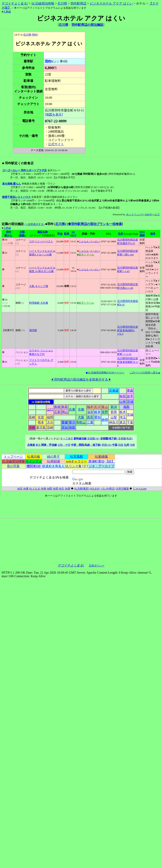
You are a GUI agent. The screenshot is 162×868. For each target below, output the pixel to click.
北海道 (114, 391)
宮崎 (50, 428)
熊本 (41, 422)
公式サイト (56, 144)
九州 (126, 445)
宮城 (130, 402)
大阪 (81, 417)
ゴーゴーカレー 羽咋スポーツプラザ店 (24, 170)
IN (73, 232)
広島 (57, 412)
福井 (90, 407)
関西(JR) (107, 445)
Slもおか (95, 489)
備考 (153, 234)
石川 (97, 407)
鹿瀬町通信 (96, 461)
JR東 (26, 489)
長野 (105, 412)
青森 (130, 391)
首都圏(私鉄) (125, 438)
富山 (105, 407)
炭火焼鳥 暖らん (12, 184)
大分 (50, 422)
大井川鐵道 (122, 489)
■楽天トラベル (86, 255)
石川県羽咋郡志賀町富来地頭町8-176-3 (128, 330)
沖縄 (32, 428)
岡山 (65, 412)
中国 (115, 445)
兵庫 (72, 409)
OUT (74, 235)
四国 (121, 445)
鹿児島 (41, 428)
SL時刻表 (54, 461)
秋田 (123, 396)
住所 (121, 234)
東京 (123, 422)
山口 (50, 409)
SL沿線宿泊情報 (43, 3)
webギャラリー (77, 461)
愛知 (97, 417)
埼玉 (123, 417)
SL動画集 (102, 457)
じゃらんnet (140, 489)
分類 (22, 232)
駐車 (67, 234)
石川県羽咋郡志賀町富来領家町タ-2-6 (128, 362)
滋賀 (90, 412)
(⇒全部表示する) (35, 224)
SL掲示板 (34, 457)
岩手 (130, 396)
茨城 (130, 415)
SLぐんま (35, 489)
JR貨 (68, 489)
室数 (22, 235)
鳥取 (65, 407)
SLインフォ (34, 461)
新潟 (114, 407)
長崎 (32, 417)
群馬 (114, 412)
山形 (123, 402)
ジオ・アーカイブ (101, 466)
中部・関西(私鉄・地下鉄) (86, 445)
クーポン (95, 242)
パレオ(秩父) (108, 489)
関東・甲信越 (49, 445)
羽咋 (35, 35)
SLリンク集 (73, 466)
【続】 (110, 461)
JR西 (49, 489)
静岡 (105, 420)
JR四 (55, 489)
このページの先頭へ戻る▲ (145, 373)
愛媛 (65, 422)
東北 (38, 445)
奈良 (90, 417)
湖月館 (33, 330)
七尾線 (7, 12)
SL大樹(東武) (82, 489)
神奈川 (114, 422)
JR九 (61, 489)
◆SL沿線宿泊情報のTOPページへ (105, 373)
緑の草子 (53, 457)
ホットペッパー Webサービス (143, 214)
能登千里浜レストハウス (16, 197)
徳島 (72, 428)
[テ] (85, 466)
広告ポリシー (97, 566)
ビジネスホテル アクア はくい (111, 3)
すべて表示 (67, 438)
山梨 (114, 417)
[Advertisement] (108, 47)
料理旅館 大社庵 (39, 303)
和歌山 (81, 422)
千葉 (130, 422)
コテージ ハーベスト (41, 241)
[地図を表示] (54, 115)
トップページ (13, 457)
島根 (57, 407)
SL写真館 (77, 457)
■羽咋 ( (50, 224)
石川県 (62, 3)
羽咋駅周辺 (78, 3)
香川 (72, 422)
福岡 (50, 417)
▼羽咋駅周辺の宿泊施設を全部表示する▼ (81, 379)
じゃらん (84, 241)
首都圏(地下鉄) (109, 438)
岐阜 (97, 412)
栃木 (123, 412)
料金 (60, 234)
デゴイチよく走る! (15, 3)
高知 (65, 428)
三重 (90, 422)
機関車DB (34, 466)
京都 (81, 409)
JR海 (43, 489)
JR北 (20, 489)
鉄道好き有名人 (53, 466)
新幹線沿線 (80, 438)
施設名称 (42, 232)
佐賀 (41, 417)
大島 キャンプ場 (39, 286)
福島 (126, 407)
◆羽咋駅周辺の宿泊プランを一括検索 (95, 224)
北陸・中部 (64, 445)
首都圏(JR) (93, 438)
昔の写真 (13, 466)
